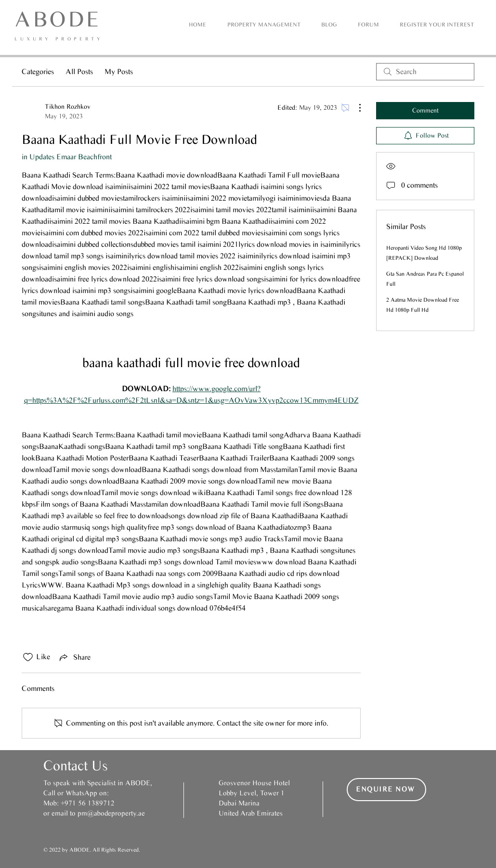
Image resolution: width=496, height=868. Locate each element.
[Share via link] (74, 657)
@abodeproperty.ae (116, 813)
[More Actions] (355, 108)
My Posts (119, 71)
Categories (38, 71)
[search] (425, 72)
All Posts (79, 71)
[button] (437, 25)
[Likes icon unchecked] (28, 657)
